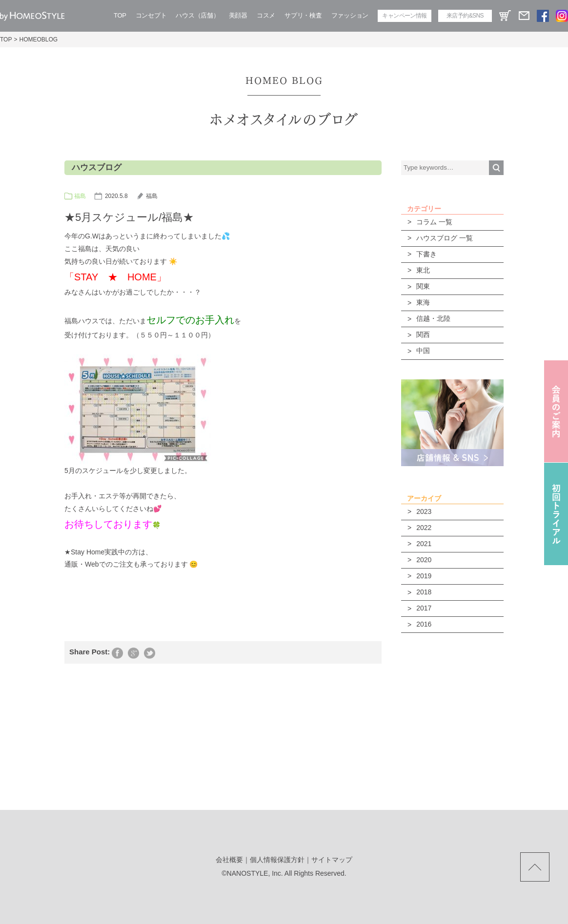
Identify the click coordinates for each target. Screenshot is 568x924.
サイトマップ (332, 860)
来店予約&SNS (465, 16)
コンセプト (151, 15)
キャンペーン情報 (404, 16)
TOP (120, 15)
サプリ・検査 (303, 15)
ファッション (350, 15)
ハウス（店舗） (197, 15)
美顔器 (238, 15)
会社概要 (229, 860)
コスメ (266, 15)
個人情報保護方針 (277, 860)
